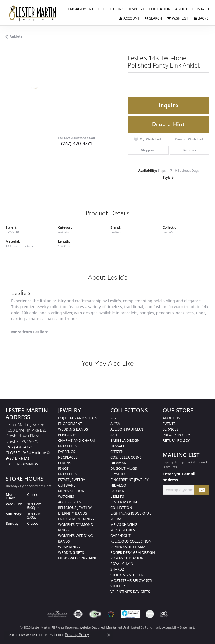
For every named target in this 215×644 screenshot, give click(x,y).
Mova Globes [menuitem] (123, 530)
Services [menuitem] (170, 429)
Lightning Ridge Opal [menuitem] (131, 513)
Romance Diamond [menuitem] (128, 558)
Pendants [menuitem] (67, 435)
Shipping (148, 150)
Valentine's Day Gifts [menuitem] (130, 592)
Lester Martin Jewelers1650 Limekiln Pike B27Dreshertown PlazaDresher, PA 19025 (28, 444)
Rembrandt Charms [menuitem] (129, 547)
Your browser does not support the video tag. (80, 108)
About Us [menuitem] (171, 418)
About (181, 9)
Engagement (81, 9)
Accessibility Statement (178, 627)
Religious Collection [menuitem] (131, 541)
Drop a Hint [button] (169, 124)
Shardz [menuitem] (117, 569)
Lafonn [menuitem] (117, 491)
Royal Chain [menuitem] (122, 564)
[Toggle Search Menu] (154, 18)
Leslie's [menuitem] (117, 496)
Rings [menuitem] (63, 468)
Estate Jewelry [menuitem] (72, 480)
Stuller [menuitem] (118, 586)
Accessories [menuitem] (69, 502)
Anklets (16, 36)
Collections (111, 9)
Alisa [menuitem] (115, 424)
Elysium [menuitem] (118, 474)
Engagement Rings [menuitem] (76, 519)
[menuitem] (57, 614)
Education (160, 9)
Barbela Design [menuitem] (125, 440)
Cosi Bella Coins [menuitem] (126, 457)
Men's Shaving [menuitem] (124, 524)
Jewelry (136, 9)
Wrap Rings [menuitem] (69, 547)
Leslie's (116, 232)
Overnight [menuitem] (121, 536)
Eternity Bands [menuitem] (73, 513)
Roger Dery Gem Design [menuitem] (133, 552)
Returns (190, 150)
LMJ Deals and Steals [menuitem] (78, 418)
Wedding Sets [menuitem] (71, 552)
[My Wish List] (178, 18)
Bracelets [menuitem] (67, 474)
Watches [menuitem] (66, 496)
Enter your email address (179, 477)
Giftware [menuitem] (67, 485)
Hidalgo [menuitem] (118, 485)
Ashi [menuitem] (114, 435)
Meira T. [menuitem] (118, 519)
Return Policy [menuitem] (176, 440)
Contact (201, 9)
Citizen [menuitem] (117, 452)
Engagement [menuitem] (70, 424)
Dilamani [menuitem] (119, 463)
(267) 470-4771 (77, 143)
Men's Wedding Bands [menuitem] (79, 558)
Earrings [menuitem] (67, 452)
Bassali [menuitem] (117, 446)
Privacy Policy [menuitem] (176, 435)
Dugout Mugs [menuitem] (124, 468)
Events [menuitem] (169, 424)
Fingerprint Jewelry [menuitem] (129, 480)
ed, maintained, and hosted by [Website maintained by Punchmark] (123, 627)
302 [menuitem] (113, 418)
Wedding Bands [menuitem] (73, 429)
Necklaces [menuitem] (68, 457)
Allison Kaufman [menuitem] (127, 429)
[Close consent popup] (109, 635)
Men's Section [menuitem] (71, 491)
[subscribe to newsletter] (202, 490)
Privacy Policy (77, 635)
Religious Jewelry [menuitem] (75, 508)
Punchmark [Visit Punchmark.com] (153, 627)
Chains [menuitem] (65, 463)
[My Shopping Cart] (202, 18)
